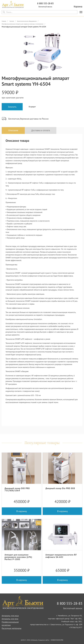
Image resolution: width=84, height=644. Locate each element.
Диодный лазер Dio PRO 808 (60, 488)
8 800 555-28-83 (45, 3)
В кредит (32, 107)
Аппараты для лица (10, 616)
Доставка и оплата (41, 130)
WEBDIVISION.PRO (57, 640)
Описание (13, 130)
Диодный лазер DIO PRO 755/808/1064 (17, 489)
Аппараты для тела (10, 619)
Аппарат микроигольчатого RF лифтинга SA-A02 (61, 556)
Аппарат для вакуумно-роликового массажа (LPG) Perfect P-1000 (18, 557)
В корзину (22, 511)
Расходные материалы (12, 628)
